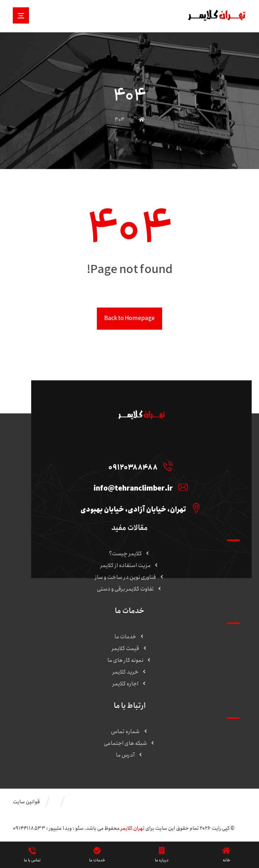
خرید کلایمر (130, 672)
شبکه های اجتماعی (130, 743)
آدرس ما (129, 755)
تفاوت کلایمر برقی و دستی (130, 589)
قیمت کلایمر (129, 649)
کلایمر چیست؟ (130, 554)
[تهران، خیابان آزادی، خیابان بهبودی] (139, 508)
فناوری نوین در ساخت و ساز (129, 577)
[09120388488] (139, 466)
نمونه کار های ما (130, 660)
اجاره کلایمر (130, 684)
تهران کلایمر (132, 828)
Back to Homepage (129, 318)
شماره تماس (129, 732)
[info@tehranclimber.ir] (139, 487)
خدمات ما (130, 637)
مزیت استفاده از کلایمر (130, 566)
